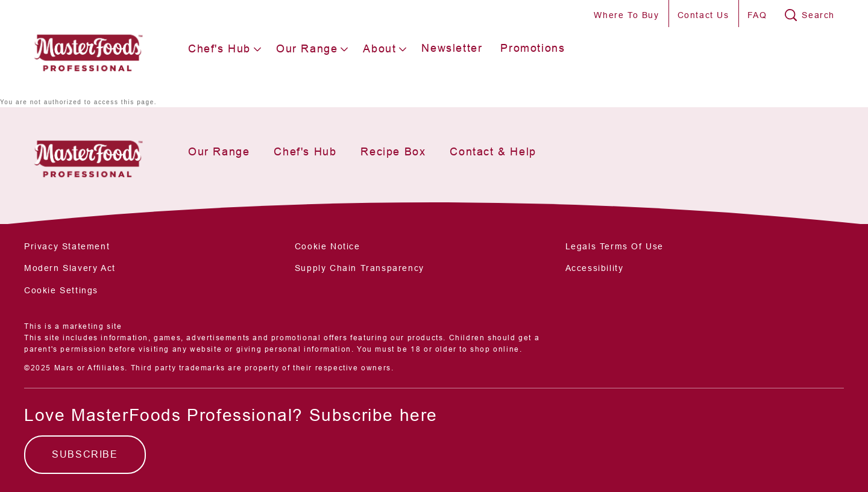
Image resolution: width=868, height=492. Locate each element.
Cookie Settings (61, 291)
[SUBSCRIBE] (85, 455)
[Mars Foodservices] (88, 155)
